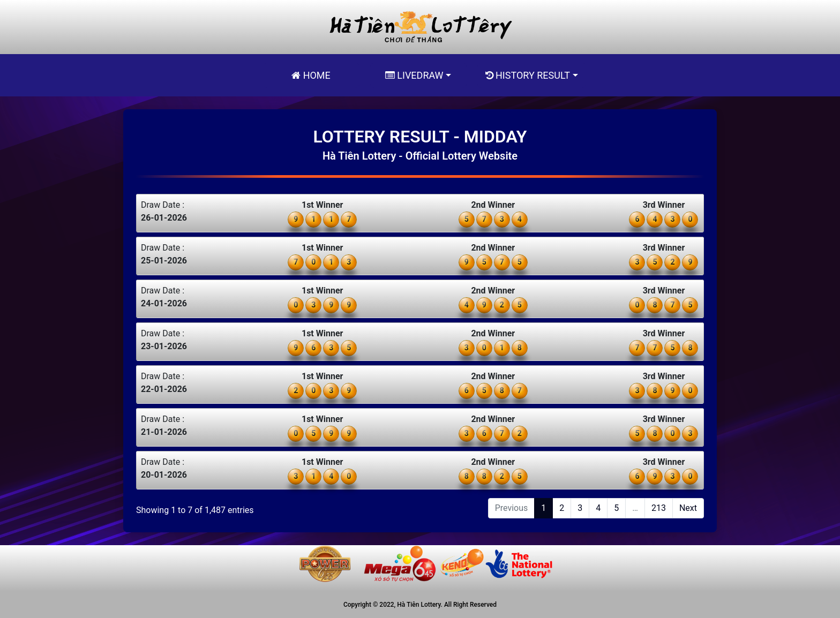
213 (659, 508)
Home (311, 75)
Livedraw (414, 75)
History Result (528, 75)
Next (688, 508)
